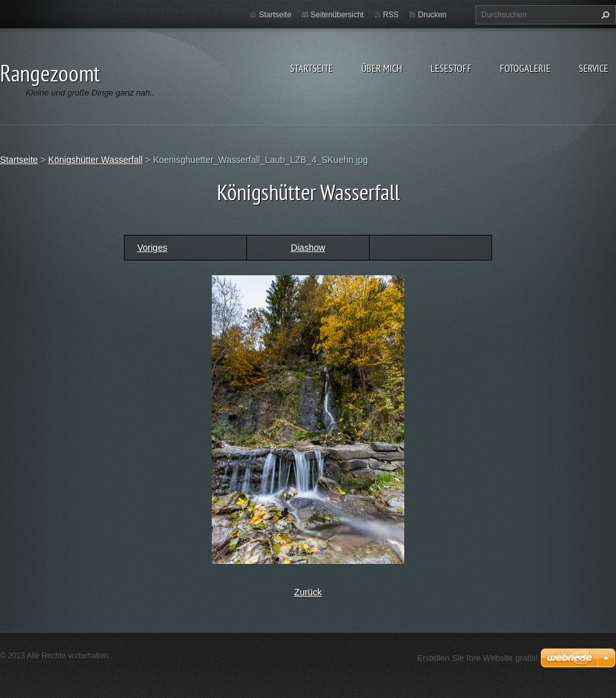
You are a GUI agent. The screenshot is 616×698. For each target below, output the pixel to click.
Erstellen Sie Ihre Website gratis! (477, 658)
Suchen (604, 15)
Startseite (312, 68)
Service (594, 68)
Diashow (308, 248)
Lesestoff (451, 68)
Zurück (308, 592)
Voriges (152, 248)
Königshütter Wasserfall (95, 160)
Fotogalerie (525, 68)
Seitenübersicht (337, 15)
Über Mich (382, 68)
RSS (391, 15)
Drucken (432, 15)
